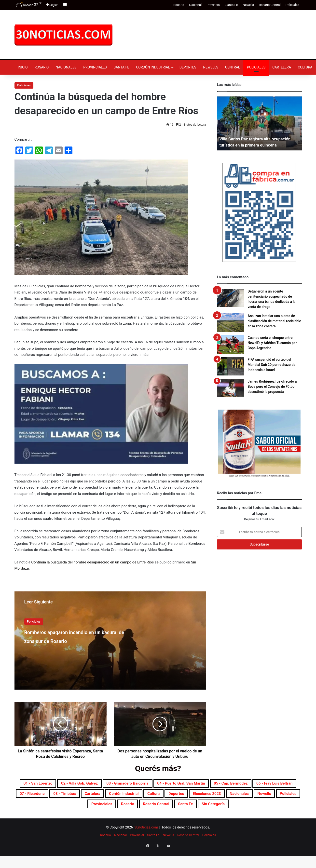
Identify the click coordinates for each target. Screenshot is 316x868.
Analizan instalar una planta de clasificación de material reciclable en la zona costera (275, 321)
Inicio (23, 67)
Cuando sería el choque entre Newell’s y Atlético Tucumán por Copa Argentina (272, 343)
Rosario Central (270, 5)
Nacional (195, 5)
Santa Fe (232, 5)
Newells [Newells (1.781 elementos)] (179, 808)
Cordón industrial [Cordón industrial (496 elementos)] (268, 796)
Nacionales (66, 67)
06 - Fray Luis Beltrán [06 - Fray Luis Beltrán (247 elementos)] (105, 796)
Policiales (292, 5)
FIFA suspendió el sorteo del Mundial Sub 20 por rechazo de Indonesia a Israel (272, 365)
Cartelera (282, 67)
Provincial (213, 5)
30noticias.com (146, 843)
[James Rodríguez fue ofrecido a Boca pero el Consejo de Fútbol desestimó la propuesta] (231, 388)
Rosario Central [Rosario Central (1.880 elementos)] (124, 819)
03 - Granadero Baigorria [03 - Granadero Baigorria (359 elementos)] (174, 784)
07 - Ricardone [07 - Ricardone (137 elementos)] (155, 796)
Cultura (305, 67)
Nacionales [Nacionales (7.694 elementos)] (148, 808)
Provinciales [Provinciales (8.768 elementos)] (242, 808)
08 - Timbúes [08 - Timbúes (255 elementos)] (195, 796)
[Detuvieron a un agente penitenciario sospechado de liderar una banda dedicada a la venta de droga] (231, 298)
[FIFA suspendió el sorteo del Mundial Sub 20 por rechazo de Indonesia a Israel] (231, 366)
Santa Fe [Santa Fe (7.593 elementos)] (160, 819)
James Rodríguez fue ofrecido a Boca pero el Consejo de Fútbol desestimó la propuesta (272, 387)
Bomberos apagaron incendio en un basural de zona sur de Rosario (73, 640)
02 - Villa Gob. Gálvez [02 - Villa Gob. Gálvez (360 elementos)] (114, 784)
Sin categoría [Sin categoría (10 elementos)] (194, 819)
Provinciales (95, 67)
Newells (248, 5)
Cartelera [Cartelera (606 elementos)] (229, 796)
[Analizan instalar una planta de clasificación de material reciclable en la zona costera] (231, 323)
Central (233, 67)
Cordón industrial (153, 67)
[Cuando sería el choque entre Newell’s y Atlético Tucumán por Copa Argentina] (231, 344)
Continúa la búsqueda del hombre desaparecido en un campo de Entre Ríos (92, 562)
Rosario (179, 5)
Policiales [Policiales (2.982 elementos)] (208, 808)
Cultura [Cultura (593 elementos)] (42, 808)
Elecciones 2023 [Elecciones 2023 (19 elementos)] (108, 808)
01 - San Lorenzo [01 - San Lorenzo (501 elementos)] (62, 784)
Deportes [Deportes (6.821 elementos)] (70, 808)
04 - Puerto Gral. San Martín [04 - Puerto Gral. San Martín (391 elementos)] (242, 784)
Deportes (188, 67)
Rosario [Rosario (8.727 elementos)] (274, 808)
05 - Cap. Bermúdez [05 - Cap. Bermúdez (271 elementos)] (50, 796)
